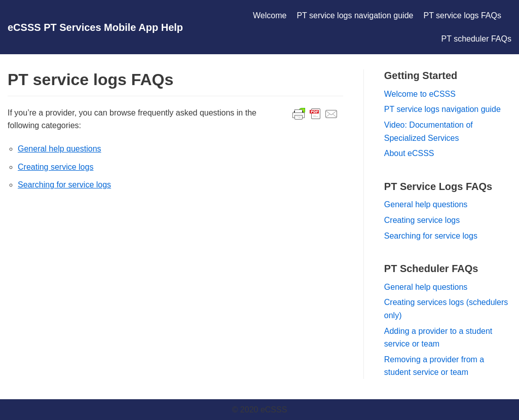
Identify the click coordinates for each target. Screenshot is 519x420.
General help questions (60, 149)
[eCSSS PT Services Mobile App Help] (95, 27)
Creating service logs (55, 167)
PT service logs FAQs (462, 15)
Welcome (270, 15)
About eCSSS (409, 153)
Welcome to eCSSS (420, 94)
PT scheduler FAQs (476, 39)
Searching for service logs (64, 185)
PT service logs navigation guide (355, 15)
